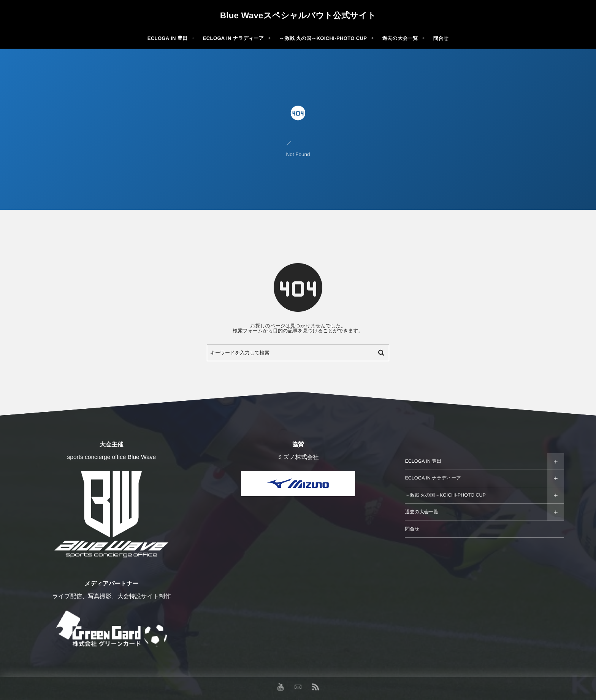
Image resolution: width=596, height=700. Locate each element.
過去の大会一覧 (422, 512)
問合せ (412, 529)
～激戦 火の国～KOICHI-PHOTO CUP (445, 495)
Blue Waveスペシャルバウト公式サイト (298, 16)
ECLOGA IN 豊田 (423, 461)
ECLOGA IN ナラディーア (433, 478)
